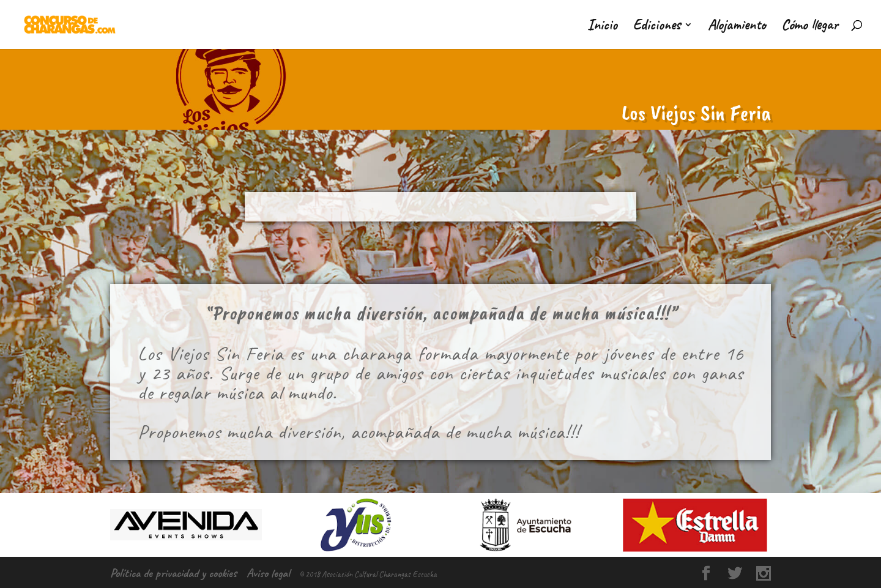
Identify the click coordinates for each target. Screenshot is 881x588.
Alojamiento (737, 27)
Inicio (602, 27)
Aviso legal (268, 573)
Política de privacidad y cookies (173, 573)
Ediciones (656, 27)
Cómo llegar (810, 27)
